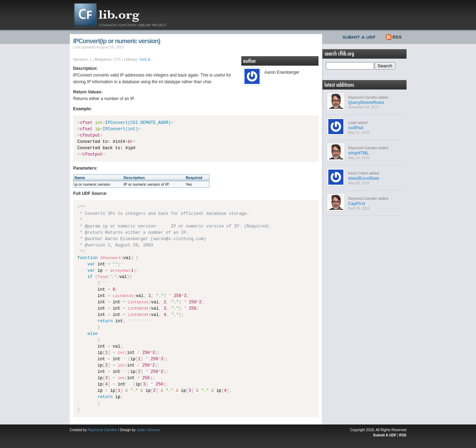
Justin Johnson (148, 430)
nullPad (356, 128)
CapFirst (357, 204)
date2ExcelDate (364, 178)
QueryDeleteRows (366, 103)
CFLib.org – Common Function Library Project (126, 15)
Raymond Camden (102, 430)
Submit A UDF (384, 435)
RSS (394, 36)
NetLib (145, 59)
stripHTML (359, 153)
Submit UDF (361, 36)
